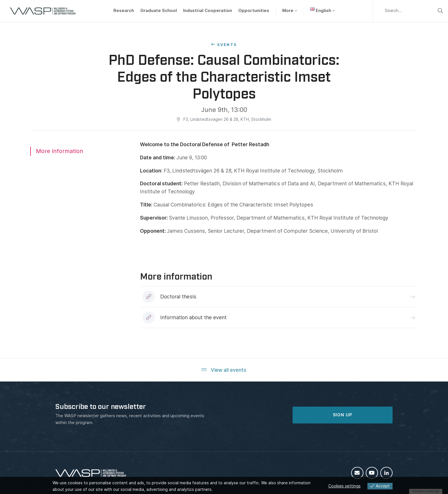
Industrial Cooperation (208, 11)
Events (227, 45)
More (288, 11)
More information (60, 151)
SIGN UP (343, 415)
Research (124, 11)
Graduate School (159, 11)
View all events (224, 370)
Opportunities (254, 11)
